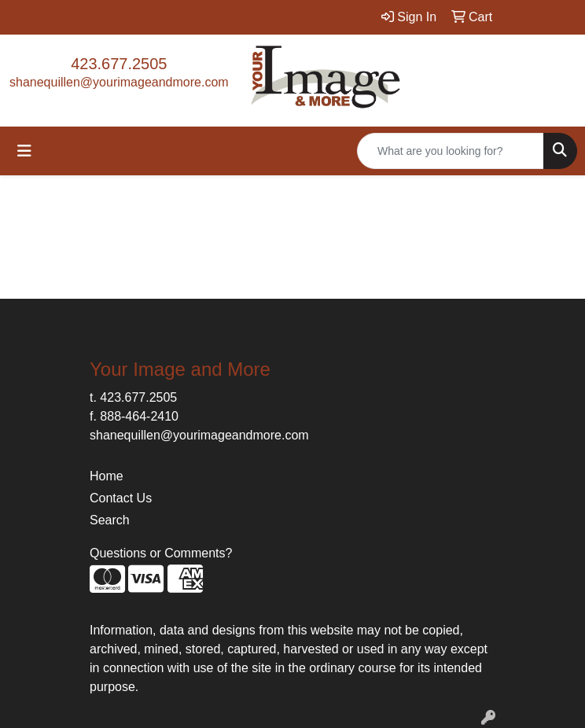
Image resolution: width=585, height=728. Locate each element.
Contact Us (121, 498)
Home (107, 476)
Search (110, 520)
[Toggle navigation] (24, 151)
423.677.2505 (119, 64)
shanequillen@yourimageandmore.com (119, 82)
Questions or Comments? (161, 553)
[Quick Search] (451, 151)
